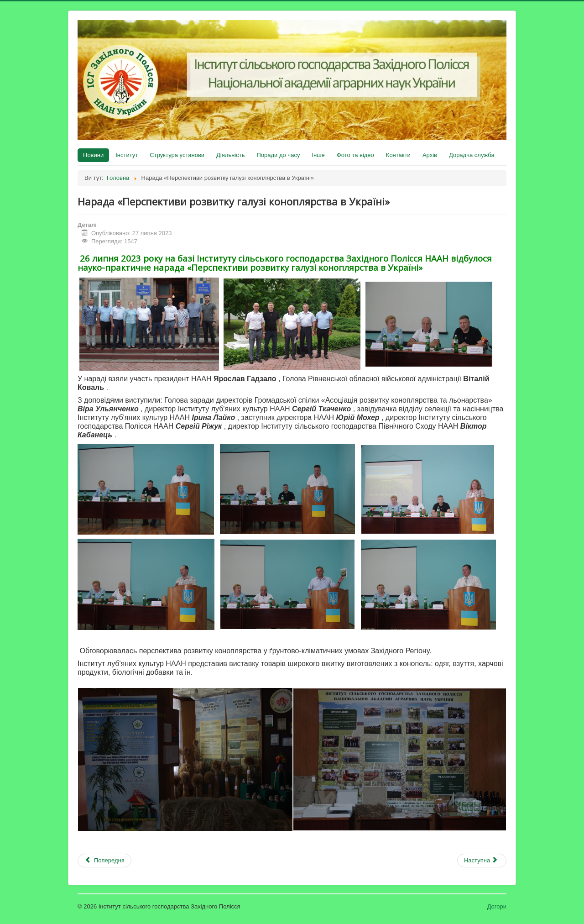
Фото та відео (355, 155)
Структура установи (177, 155)
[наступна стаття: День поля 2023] (482, 861)
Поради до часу (278, 155)
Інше (318, 155)
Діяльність (230, 155)
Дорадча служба (472, 155)
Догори (497, 906)
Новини (93, 155)
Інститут (127, 155)
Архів (430, 155)
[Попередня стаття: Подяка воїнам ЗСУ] (104, 861)
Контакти (398, 155)
